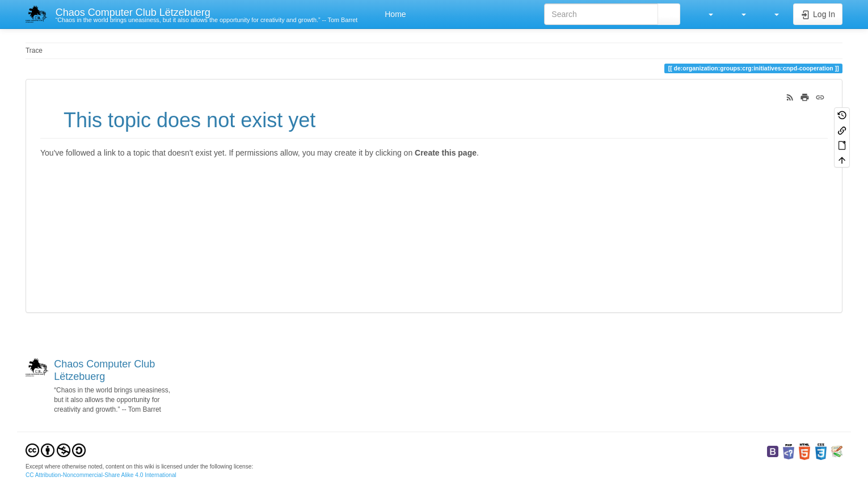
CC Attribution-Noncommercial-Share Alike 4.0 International (101, 475)
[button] (705, 14)
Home (394, 14)
